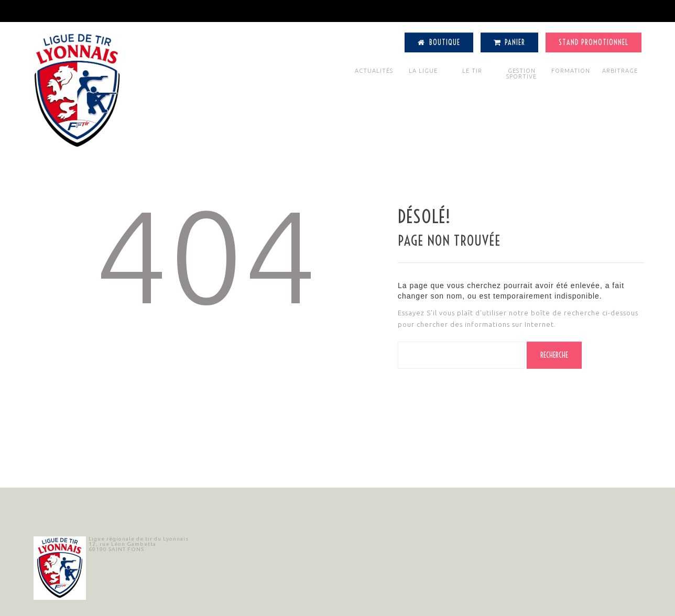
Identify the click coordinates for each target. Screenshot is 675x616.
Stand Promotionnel (594, 42)
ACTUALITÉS (374, 71)
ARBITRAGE (620, 71)
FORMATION (571, 71)
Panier (510, 42)
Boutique (439, 42)
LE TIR (472, 71)
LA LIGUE (423, 71)
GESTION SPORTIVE (521, 74)
